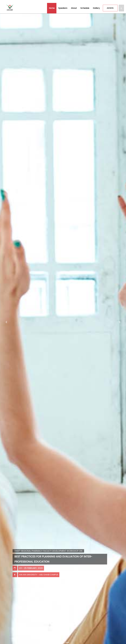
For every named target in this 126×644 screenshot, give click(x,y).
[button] (6, 322)
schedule (85, 8)
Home (52, 8)
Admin (110, 8)
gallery (96, 8)
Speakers (63, 8)
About (74, 8)
